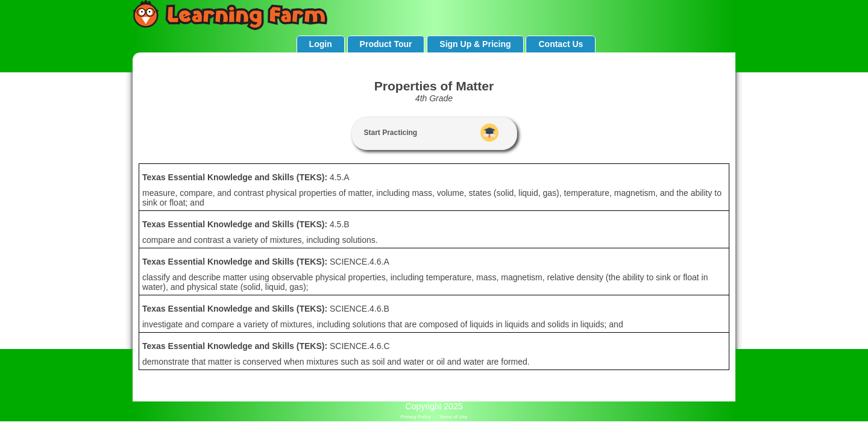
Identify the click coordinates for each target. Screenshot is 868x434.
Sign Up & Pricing (475, 44)
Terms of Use (453, 417)
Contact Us (561, 44)
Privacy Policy (416, 417)
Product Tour (386, 44)
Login (321, 44)
